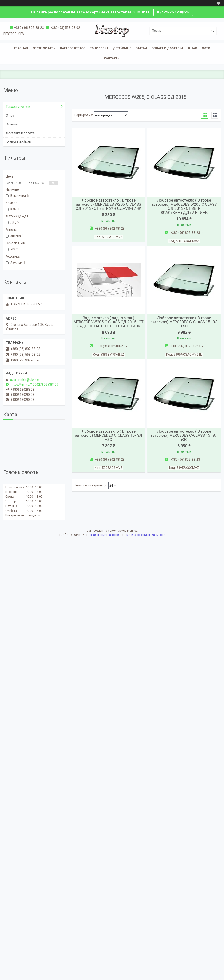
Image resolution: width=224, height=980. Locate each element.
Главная (21, 48)
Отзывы (12, 124)
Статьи (141, 48)
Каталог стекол (73, 48)
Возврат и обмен (18, 142)
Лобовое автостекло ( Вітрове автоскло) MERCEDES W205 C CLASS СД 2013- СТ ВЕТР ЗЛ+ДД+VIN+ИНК (108, 204)
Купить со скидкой (173, 12)
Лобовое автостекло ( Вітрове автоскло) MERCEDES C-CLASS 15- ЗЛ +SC (184, 322)
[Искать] (213, 31)
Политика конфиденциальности (144, 535)
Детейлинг (122, 48)
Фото (206, 48)
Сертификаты (44, 48)
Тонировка (99, 48)
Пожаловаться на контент (105, 535)
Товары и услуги (18, 107)
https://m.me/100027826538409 (34, 385)
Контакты (112, 58)
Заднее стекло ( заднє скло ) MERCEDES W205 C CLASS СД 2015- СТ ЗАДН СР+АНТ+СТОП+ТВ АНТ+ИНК (109, 322)
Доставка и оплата (20, 133)
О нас (192, 48)
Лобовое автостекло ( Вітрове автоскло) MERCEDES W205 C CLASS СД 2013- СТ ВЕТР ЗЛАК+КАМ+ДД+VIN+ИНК (184, 206)
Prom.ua (132, 531)
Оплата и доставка (167, 48)
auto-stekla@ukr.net (25, 380)
